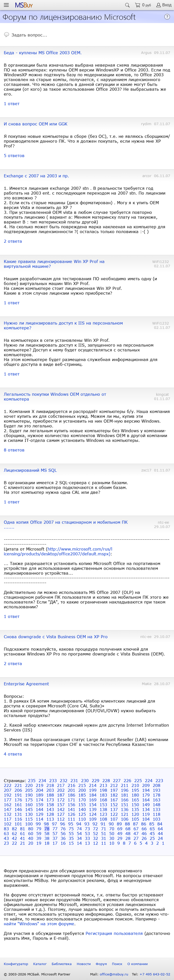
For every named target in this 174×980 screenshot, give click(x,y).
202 (61, 790)
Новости (84, 964)
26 (144, 838)
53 (87, 833)
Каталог (40, 964)
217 (61, 785)
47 (136, 833)
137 (114, 809)
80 (31, 829)
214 (93, 785)
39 (39, 838)
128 (50, 814)
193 (157, 790)
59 (39, 833)
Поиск (117, 964)
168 (103, 800)
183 (103, 795)
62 (14, 833)
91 (103, 824)
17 (55, 843)
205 (29, 790)
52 (95, 833)
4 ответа (13, 754)
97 (54, 824)
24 (160, 838)
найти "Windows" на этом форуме (39, 924)
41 (23, 838)
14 (79, 843)
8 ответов (14, 450)
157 (61, 805)
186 (71, 795)
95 (71, 824)
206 (18, 790)
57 (55, 833)
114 (40, 819)
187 (61, 795)
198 (103, 790)
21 (23, 843)
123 (103, 814)
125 (82, 814)
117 (8, 819)
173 (50, 800)
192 (8, 795)
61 (23, 833)
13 (87, 843)
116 (18, 819)
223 (159, 780)
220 (29, 785)
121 (125, 814)
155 (82, 805)
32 (95, 838)
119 (146, 814)
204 (40, 790)
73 (87, 829)
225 (138, 780)
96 (63, 824)
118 (157, 814)
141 (71, 809)
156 (71, 805)
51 (104, 833)
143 (50, 809)
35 (71, 838)
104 (146, 819)
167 (114, 800)
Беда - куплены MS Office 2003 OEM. (43, 53)
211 (125, 785)
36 (63, 838)
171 (71, 800)
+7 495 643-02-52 (155, 974)
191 (18, 795)
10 (112, 843)
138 (103, 809)
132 (8, 814)
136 (125, 809)
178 (157, 795)
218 (50, 785)
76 (63, 829)
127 (61, 814)
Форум (101, 964)
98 (46, 824)
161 (18, 805)
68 (128, 829)
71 (104, 829)
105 (135, 819)
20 (31, 843)
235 (32, 780)
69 (120, 829)
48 (128, 833)
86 (144, 824)
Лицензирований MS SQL (30, 470)
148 (157, 805)
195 (135, 790)
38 (47, 838)
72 (95, 829)
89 (119, 824)
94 (79, 824)
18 (47, 843)
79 (39, 829)
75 (71, 829)
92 (95, 824)
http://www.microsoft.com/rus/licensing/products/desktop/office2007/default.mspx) (58, 551)
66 (144, 829)
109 (93, 819)
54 (79, 833)
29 (120, 838)
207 (8, 790)
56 (63, 833)
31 (104, 838)
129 (40, 814)
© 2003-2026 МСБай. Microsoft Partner (37, 974)
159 (40, 805)
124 (93, 814)
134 (146, 809)
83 (6, 829)
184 (93, 795)
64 (160, 829)
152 (114, 805)
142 (61, 809)
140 (82, 809)
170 (82, 800)
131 (18, 814)
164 (146, 800)
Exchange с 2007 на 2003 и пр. (36, 176)
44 (160, 833)
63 (6, 833)
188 (50, 795)
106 (125, 819)
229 (95, 780)
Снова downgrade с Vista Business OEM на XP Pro (56, 637)
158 (50, 805)
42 (14, 838)
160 (29, 805)
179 (146, 795)
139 (93, 809)
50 (112, 833)
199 (93, 790)
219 (40, 785)
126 (71, 814)
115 (29, 819)
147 (8, 809)
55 (71, 833)
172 (61, 800)
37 (55, 838)
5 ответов (14, 155)
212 (114, 785)
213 (103, 785)
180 (135, 795)
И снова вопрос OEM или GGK (36, 124)
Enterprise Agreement (26, 684)
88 (127, 824)
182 (114, 795)
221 (18, 785)
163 (157, 800)
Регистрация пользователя (114, 933)
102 (8, 824)
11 (104, 843)
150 (135, 805)
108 (103, 819)
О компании (138, 964)
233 (53, 780)
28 (128, 838)
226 (127, 780)
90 (111, 824)
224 (149, 780)
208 (157, 785)
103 (157, 819)
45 (152, 833)
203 (50, 790)
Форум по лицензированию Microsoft (69, 16)
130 (29, 814)
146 (18, 809)
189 (40, 795)
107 (114, 819)
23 (6, 843)
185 (82, 795)
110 (82, 819)
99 (38, 824)
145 (29, 809)
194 (146, 790)
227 (117, 780)
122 (114, 814)
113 (50, 819)
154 (93, 805)
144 (40, 809)
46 (144, 833)
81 (23, 829)
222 (8, 785)
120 (135, 814)
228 (106, 780)
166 (125, 800)
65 (152, 829)
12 (95, 843)
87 (136, 824)
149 (146, 805)
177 (8, 800)
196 (125, 790)
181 (125, 795)
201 (71, 790)
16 (63, 843)
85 (152, 824)
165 (135, 800)
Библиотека (62, 964)
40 (31, 838)
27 (136, 838)
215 (82, 785)
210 (135, 785)
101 (18, 824)
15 (71, 843)
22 (14, 843)
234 (42, 780)
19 (39, 843)
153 (103, 805)
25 (152, 838)
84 (160, 824)
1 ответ (12, 103)
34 (79, 838)
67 (136, 829)
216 (71, 785)
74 (79, 829)
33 (87, 838)
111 (71, 819)
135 (135, 809)
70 (112, 829)
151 (125, 805)
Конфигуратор (16, 964)
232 (64, 780)
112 (61, 819)
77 (55, 829)
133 (157, 809)
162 (8, 805)
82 (14, 829)
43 (6, 838)
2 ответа (13, 241)
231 (74, 780)
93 (87, 824)
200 (82, 790)
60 (31, 833)
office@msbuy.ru (114, 974)
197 (114, 790)
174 (40, 800)
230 (85, 780)
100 (29, 824)
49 (120, 833)
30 (112, 838)
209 (146, 785)
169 (93, 800)
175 (29, 800)
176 (18, 800)
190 (29, 795)
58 (47, 833)
